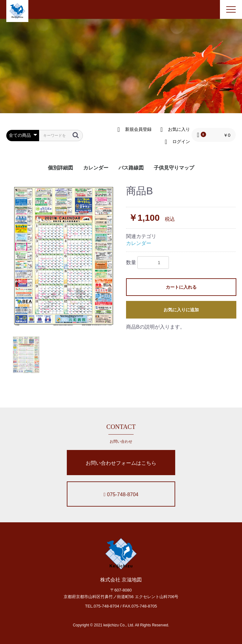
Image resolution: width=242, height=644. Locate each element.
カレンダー (96, 168)
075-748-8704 (121, 494)
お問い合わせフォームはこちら (121, 463)
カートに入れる (181, 287)
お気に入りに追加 (181, 310)
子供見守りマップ (174, 168)
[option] (64, 256)
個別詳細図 (60, 168)
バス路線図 (131, 168)
